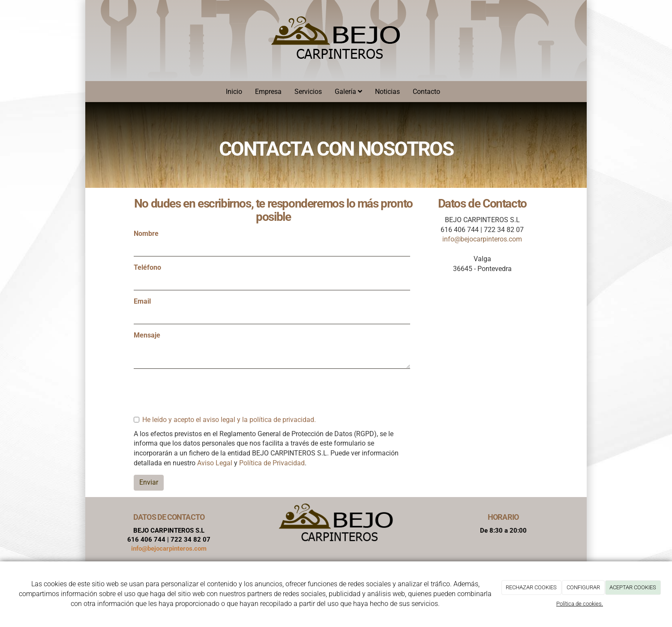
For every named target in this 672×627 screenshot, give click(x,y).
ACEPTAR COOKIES (633, 587)
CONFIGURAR (583, 587)
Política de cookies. (580, 604)
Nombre (146, 234)
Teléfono (147, 267)
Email (142, 301)
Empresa (268, 92)
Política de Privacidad (272, 463)
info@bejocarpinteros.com (482, 239)
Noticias (387, 92)
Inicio (234, 92)
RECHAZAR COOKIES (531, 587)
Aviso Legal (215, 463)
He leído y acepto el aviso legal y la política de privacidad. (225, 420)
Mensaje (147, 335)
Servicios (308, 92)
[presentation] (199, 392)
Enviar (149, 482)
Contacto (426, 92)
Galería (348, 92)
